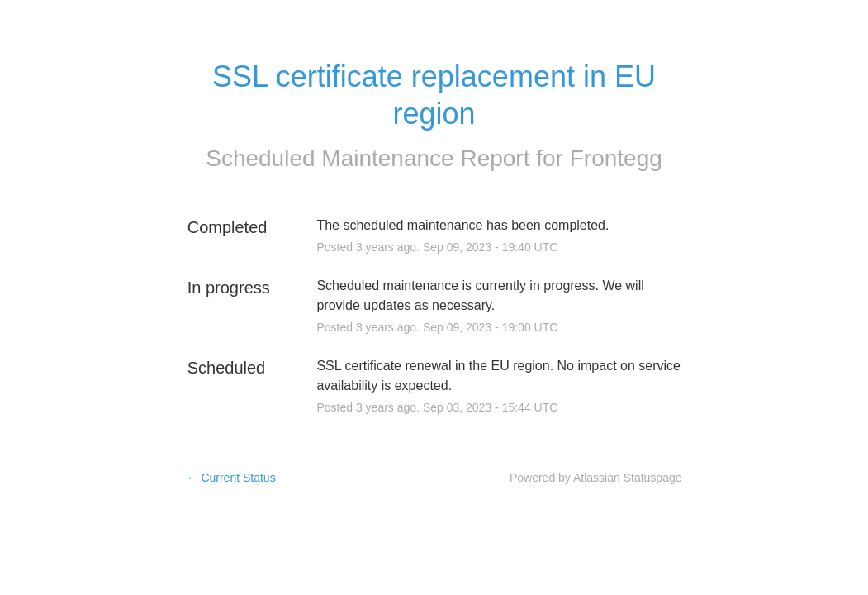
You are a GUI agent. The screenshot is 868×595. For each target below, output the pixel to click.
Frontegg (616, 158)
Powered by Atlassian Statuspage (596, 478)
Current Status (231, 478)
